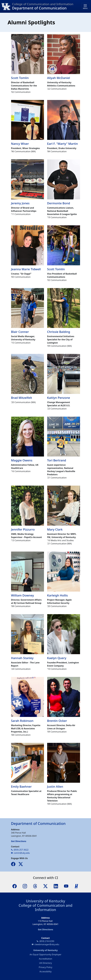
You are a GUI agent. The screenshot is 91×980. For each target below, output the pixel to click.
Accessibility (45, 971)
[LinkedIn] (56, 886)
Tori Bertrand (57, 460)
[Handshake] (76, 886)
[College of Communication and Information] (7, 6)
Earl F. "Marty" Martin (63, 144)
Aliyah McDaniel (59, 78)
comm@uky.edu (22, 853)
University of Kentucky (46, 901)
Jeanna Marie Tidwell (26, 269)
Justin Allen (55, 787)
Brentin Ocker (57, 721)
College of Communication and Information (46, 908)
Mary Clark (55, 529)
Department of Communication (39, 8)
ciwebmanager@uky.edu (47, 944)
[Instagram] (25, 886)
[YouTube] (66, 886)
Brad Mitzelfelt (22, 398)
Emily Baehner (21, 787)
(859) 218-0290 (47, 941)
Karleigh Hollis (58, 595)
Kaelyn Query (57, 658)
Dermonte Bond (59, 203)
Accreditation (46, 959)
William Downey (23, 595)
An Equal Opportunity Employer (46, 954)
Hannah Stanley (22, 658)
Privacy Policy (46, 967)
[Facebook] (15, 886)
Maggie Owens (22, 460)
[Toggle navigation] (85, 6)
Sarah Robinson (22, 721)
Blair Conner (20, 332)
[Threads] (35, 886)
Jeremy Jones (20, 203)
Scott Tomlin (20, 78)
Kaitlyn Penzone (59, 398)
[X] (45, 886)
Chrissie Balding (59, 332)
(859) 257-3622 (21, 850)
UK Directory (46, 963)
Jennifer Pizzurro (23, 529)
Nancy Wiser (20, 144)
